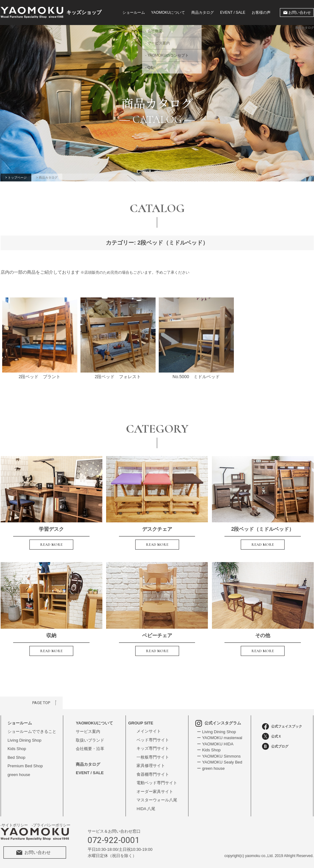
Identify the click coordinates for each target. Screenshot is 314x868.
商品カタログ (203, 13)
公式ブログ (275, 746)
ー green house (211, 768)
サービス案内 (88, 731)
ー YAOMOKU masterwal (220, 738)
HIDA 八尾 (146, 809)
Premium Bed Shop (25, 766)
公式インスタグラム (218, 723)
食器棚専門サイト (153, 774)
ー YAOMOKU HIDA (215, 744)
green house (19, 775)
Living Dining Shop (24, 740)
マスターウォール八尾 (157, 800)
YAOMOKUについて (94, 723)
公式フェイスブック (282, 727)
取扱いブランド (90, 740)
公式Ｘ (272, 736)
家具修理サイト (151, 766)
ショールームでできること (32, 731)
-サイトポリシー (14, 825)
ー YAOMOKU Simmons (219, 756)
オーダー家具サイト (155, 792)
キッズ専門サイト (153, 748)
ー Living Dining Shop (216, 732)
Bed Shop (16, 757)
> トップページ (16, 178)
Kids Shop (17, 749)
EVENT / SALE (233, 13)
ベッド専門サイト (153, 740)
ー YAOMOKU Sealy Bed (220, 762)
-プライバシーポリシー (51, 825)
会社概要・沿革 (90, 749)
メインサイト (149, 731)
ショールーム (134, 13)
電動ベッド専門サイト (157, 783)
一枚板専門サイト (153, 757)
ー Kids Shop (209, 750)
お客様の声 (261, 13)
